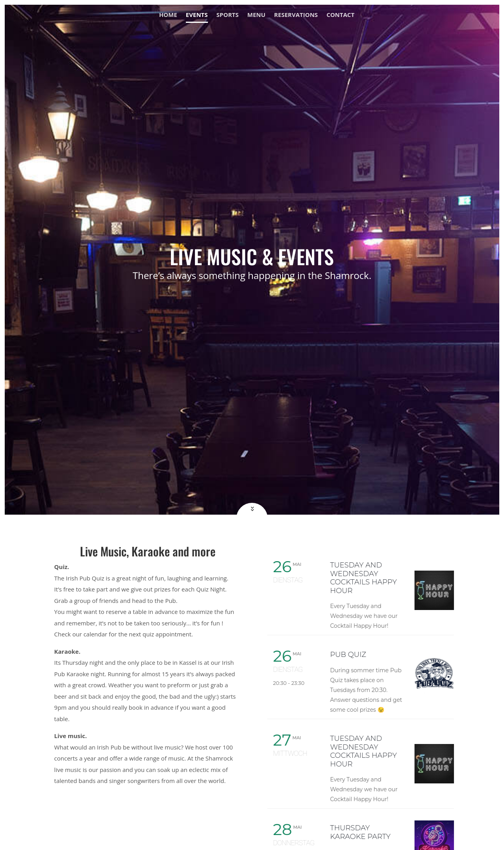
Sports (228, 15)
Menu (256, 15)
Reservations (296, 15)
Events (197, 15)
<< (251, 509)
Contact (340, 15)
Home (168, 15)
